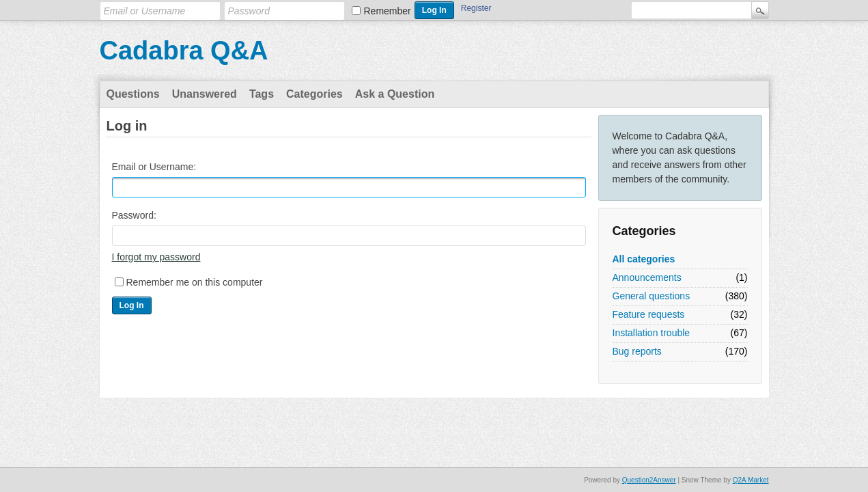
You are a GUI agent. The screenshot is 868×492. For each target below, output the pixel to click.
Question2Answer (649, 480)
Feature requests (649, 314)
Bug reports (637, 351)
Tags (262, 94)
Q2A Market (751, 480)
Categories (314, 94)
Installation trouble (652, 333)
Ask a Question (395, 94)
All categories (644, 259)
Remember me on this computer (195, 282)
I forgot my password (156, 257)
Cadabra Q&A (184, 51)
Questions (133, 94)
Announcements (647, 277)
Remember (388, 11)
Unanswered (205, 94)
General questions (652, 296)
